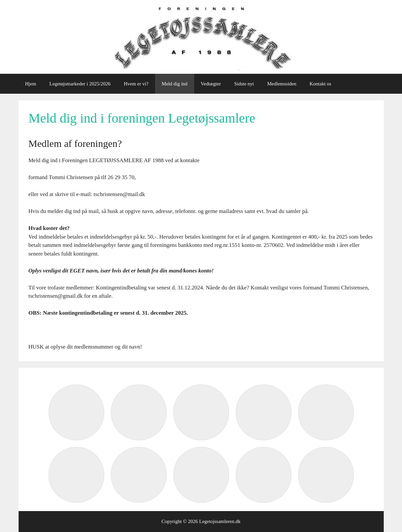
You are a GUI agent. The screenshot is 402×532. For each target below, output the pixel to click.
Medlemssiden (282, 84)
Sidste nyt (244, 84)
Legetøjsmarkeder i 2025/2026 (80, 84)
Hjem (31, 84)
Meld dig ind (175, 84)
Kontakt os (321, 84)
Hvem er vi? (136, 84)
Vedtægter (211, 84)
